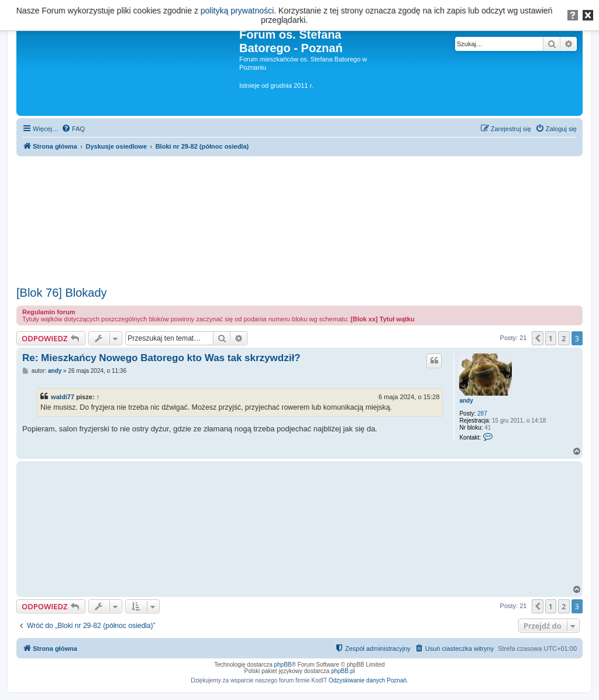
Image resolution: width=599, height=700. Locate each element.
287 (482, 414)
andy (466, 401)
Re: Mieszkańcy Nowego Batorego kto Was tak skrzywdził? (161, 358)
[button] (538, 338)
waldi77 (63, 397)
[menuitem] (73, 129)
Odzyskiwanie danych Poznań (368, 680)
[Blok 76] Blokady (62, 293)
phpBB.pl (343, 671)
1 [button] (551, 338)
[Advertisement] (299, 217)
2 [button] (564, 338)
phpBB (283, 665)
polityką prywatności (237, 11)
